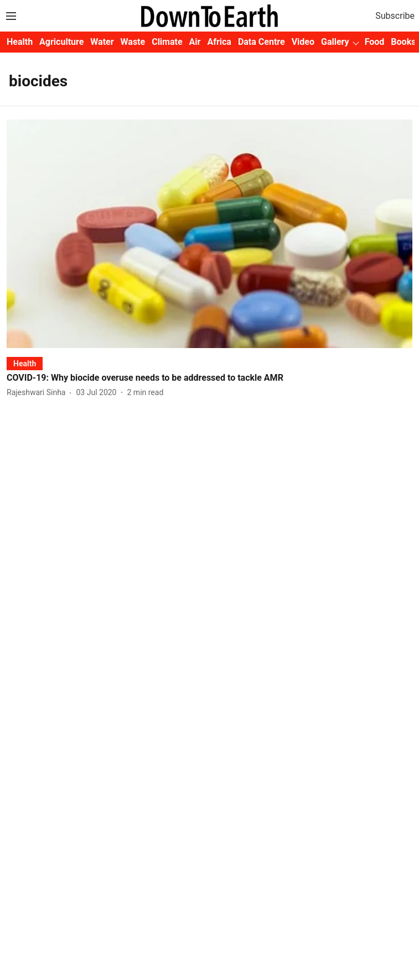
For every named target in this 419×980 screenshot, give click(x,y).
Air (195, 42)
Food (375, 42)
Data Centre (262, 42)
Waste (133, 42)
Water (102, 42)
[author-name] (38, 393)
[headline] (210, 378)
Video (303, 42)
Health (20, 42)
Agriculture (61, 42)
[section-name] (25, 363)
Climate (167, 42)
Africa (219, 42)
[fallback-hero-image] (210, 234)
